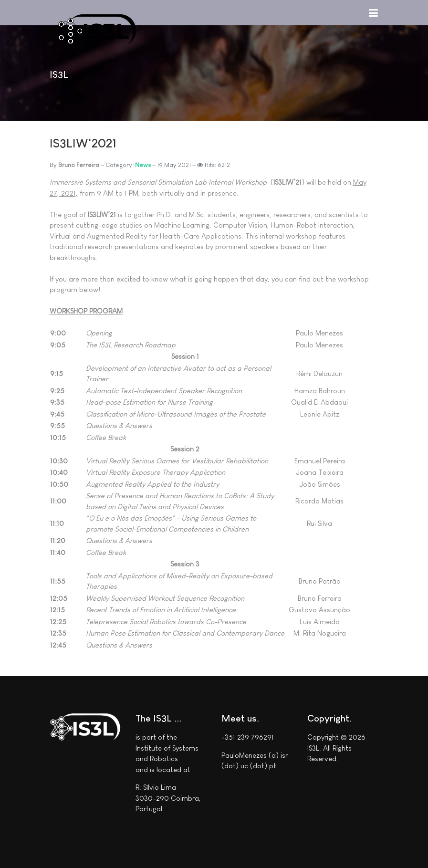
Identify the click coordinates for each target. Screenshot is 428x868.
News (143, 165)
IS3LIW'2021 (83, 143)
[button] (374, 12)
